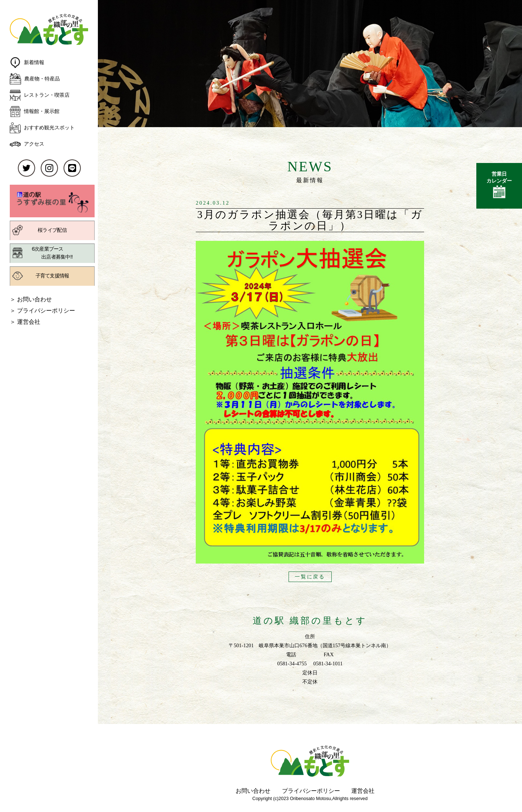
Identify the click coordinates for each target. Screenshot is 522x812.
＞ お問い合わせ (31, 299)
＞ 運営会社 (25, 322)
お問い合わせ (253, 791)
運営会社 (363, 791)
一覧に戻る (310, 577)
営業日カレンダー (499, 186)
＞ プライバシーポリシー (43, 310)
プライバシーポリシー (311, 791)
